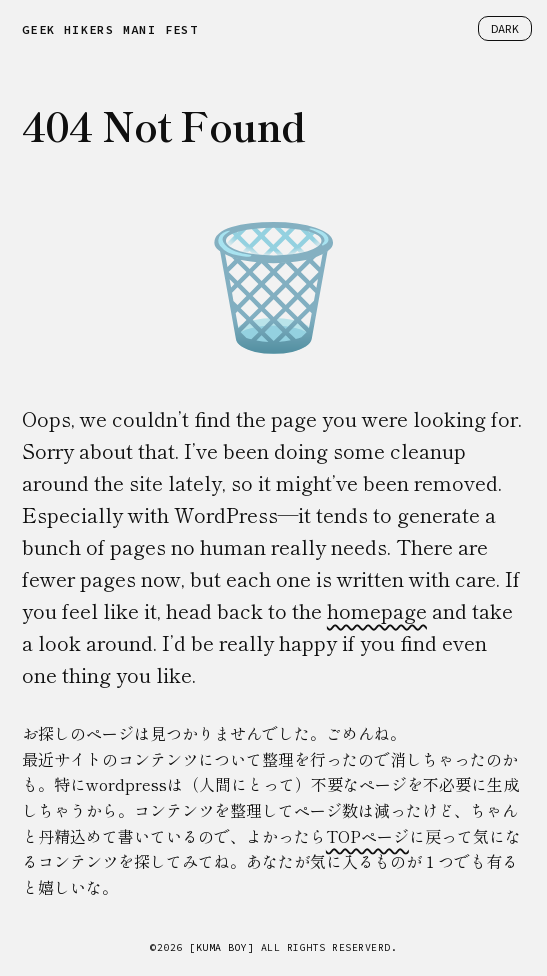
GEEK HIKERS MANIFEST (110, 29)
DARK (505, 28)
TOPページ (367, 836)
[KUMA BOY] (221, 947)
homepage (377, 610)
